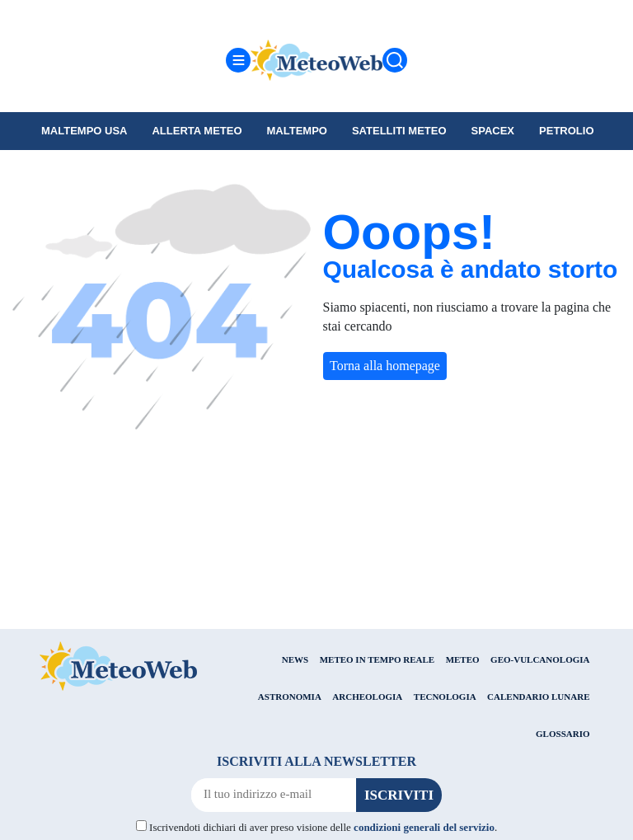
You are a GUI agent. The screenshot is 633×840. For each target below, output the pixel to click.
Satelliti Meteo (399, 131)
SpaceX (493, 131)
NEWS (295, 659)
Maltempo (297, 131)
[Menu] (238, 60)
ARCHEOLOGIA (367, 697)
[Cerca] (395, 60)
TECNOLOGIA (445, 697)
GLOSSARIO (563, 734)
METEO (463, 659)
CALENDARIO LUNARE (538, 697)
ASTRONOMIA (290, 697)
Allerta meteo (197, 131)
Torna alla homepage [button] (385, 366)
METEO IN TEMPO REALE (377, 659)
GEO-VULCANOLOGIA (540, 659)
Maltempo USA (84, 131)
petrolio (566, 131)
